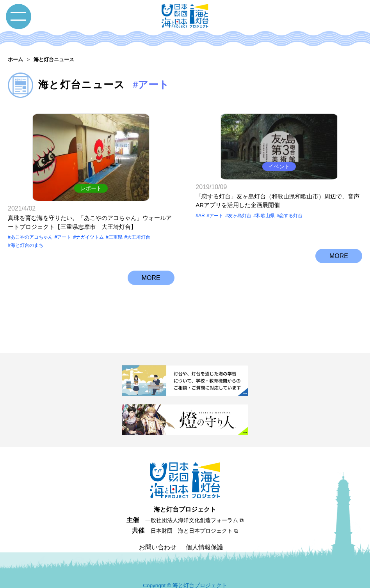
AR (202, 227)
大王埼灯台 (139, 227)
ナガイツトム (90, 227)
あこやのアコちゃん (32, 227)
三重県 (116, 227)
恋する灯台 (291, 227)
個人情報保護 (205, 537)
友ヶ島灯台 (240, 227)
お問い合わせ (158, 537)
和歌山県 (265, 227)
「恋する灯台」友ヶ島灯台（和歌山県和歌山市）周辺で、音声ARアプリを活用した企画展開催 (277, 213)
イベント (279, 178)
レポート (91, 178)
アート (64, 227)
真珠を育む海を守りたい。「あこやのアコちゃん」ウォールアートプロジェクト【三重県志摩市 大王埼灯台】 (90, 213)
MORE (151, 263)
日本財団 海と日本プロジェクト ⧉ (194, 521)
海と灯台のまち (27, 235)
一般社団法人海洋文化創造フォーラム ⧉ (194, 510)
